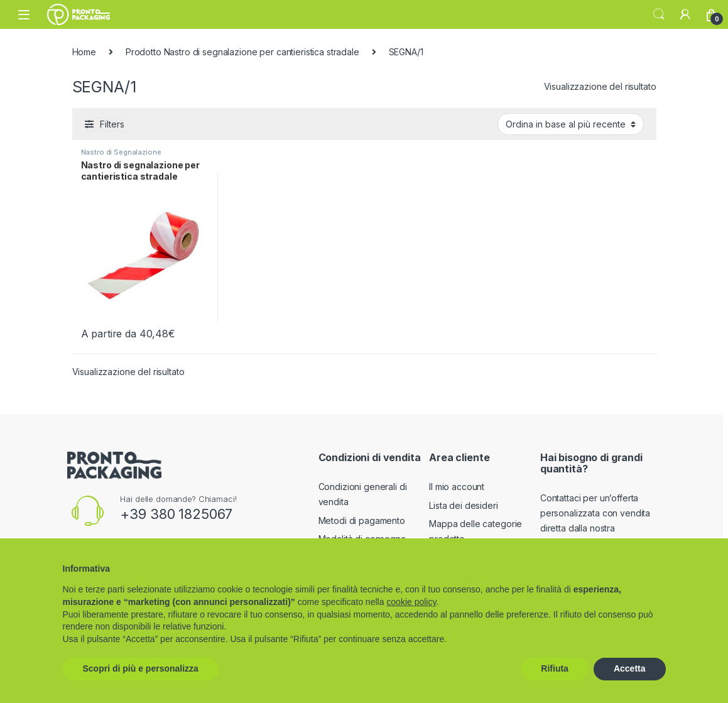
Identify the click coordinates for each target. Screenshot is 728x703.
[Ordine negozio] (571, 124)
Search (659, 14)
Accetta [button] (630, 668)
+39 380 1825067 (176, 514)
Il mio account (457, 487)
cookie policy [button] (411, 602)
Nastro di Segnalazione (121, 152)
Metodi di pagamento (362, 520)
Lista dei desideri (463, 505)
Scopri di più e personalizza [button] (141, 668)
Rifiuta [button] (555, 668)
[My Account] (685, 14)
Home (84, 52)
